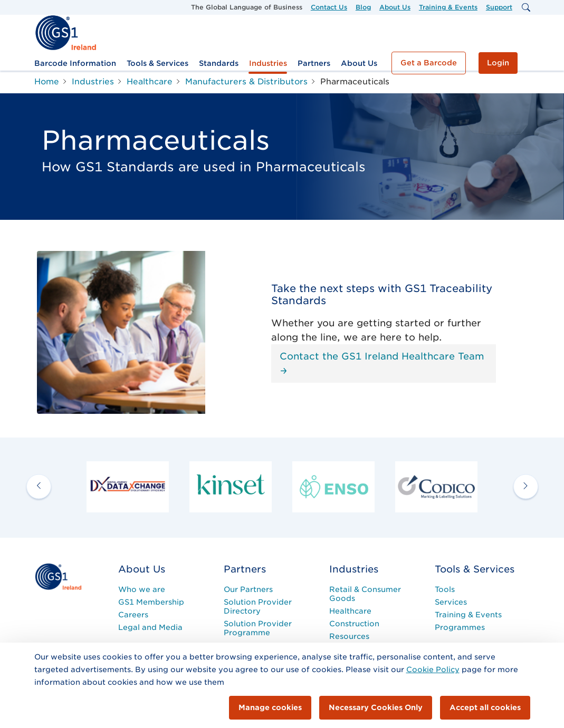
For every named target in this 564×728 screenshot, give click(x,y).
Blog (363, 7)
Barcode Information (75, 63)
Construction (354, 624)
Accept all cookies (485, 707)
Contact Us (329, 7)
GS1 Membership (151, 602)
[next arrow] (526, 487)
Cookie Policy (433, 669)
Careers (133, 615)
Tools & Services (157, 63)
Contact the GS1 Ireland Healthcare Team (382, 362)
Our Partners (248, 589)
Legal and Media (150, 627)
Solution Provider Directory (258, 606)
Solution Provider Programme (258, 628)
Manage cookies (270, 707)
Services (451, 602)
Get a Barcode (429, 63)
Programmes (460, 627)
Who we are (142, 589)
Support (499, 7)
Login (498, 63)
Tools (445, 589)
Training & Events (448, 7)
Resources (349, 636)
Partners (314, 63)
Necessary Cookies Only (376, 707)
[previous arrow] (39, 487)
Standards (219, 63)
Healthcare (350, 611)
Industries (268, 63)
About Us (395, 7)
